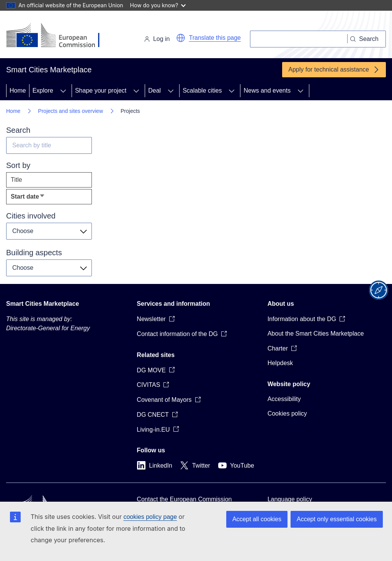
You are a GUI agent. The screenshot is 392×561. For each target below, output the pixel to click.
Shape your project (101, 91)
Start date (40, 198)
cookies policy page (150, 517)
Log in (157, 39)
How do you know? (158, 5)
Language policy (290, 499)
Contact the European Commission (184, 499)
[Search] (299, 39)
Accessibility (284, 399)
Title (16, 180)
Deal (154, 91)
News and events (267, 91)
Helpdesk (280, 363)
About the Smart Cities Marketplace (316, 334)
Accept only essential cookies (337, 519)
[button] (181, 38)
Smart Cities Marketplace (42, 304)
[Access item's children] (63, 91)
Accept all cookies (257, 519)
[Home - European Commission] (59, 36)
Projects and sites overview (70, 111)
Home (18, 91)
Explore (43, 91)
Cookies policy (287, 413)
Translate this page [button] (215, 38)
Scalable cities (202, 91)
